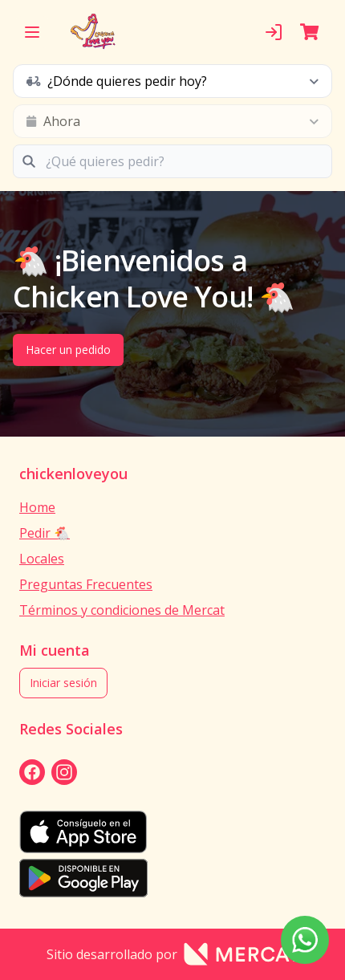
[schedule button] (172, 81)
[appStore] (172, 832)
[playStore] (172, 878)
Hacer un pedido (68, 350)
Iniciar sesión (63, 683)
